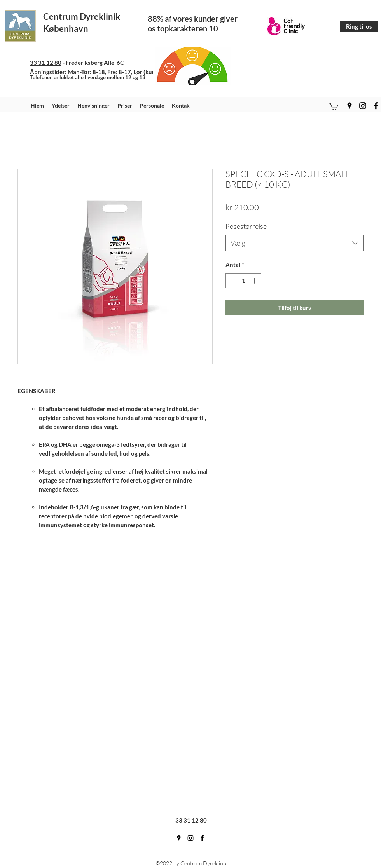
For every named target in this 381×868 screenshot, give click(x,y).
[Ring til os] (359, 26)
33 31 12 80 (46, 63)
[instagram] (363, 106)
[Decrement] (232, 281)
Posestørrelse (246, 226)
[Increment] (255, 281)
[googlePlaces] (350, 106)
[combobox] (294, 243)
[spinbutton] (244, 281)
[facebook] (376, 106)
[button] (334, 106)
